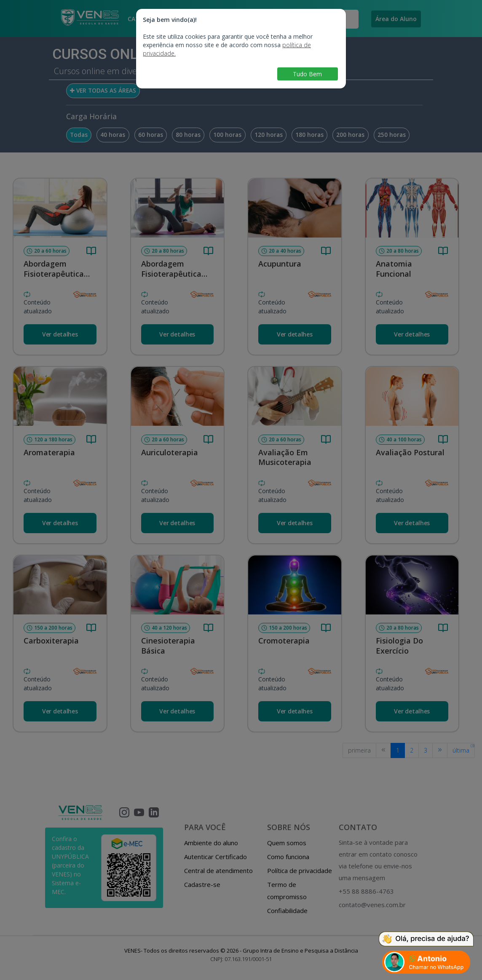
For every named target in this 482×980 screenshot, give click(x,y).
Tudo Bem (307, 74)
